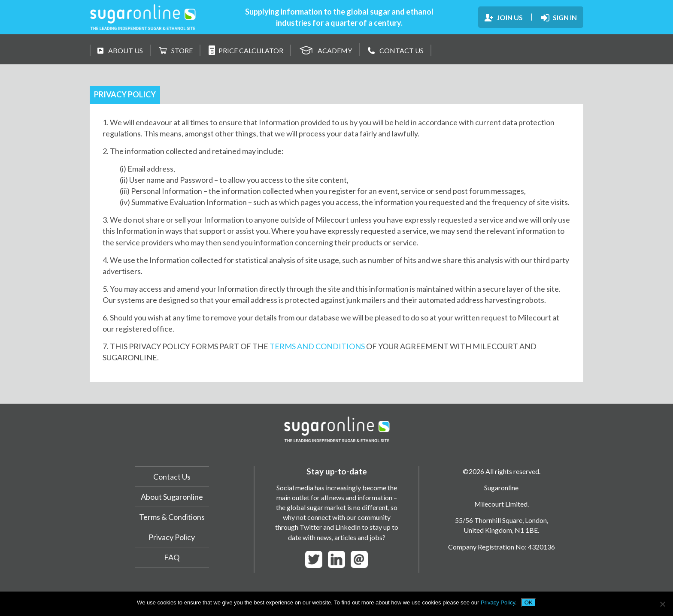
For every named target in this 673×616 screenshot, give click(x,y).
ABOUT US (120, 50)
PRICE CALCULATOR (246, 50)
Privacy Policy (172, 537)
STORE (176, 50)
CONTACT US (396, 50)
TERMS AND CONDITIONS (317, 346)
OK (529, 602)
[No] (662, 604)
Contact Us (172, 477)
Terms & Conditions (172, 517)
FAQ (172, 557)
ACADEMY (326, 49)
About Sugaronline (172, 497)
